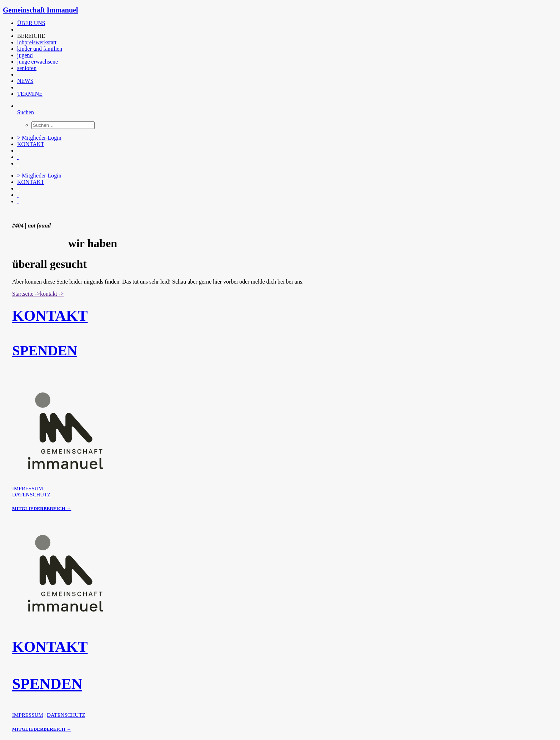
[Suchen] (26, 112)
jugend (25, 55)
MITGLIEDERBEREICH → (42, 508)
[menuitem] (162, 23)
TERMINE (30, 94)
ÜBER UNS (31, 23)
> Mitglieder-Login (39, 138)
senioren (27, 68)
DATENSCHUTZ (31, 495)
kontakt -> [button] (52, 294)
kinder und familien (40, 49)
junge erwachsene (37, 62)
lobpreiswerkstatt (37, 42)
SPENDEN (45, 351)
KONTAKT (31, 144)
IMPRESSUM (28, 489)
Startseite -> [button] (26, 294)
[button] (18, 29)
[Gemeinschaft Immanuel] (280, 10)
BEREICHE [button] (31, 36)
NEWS (25, 81)
